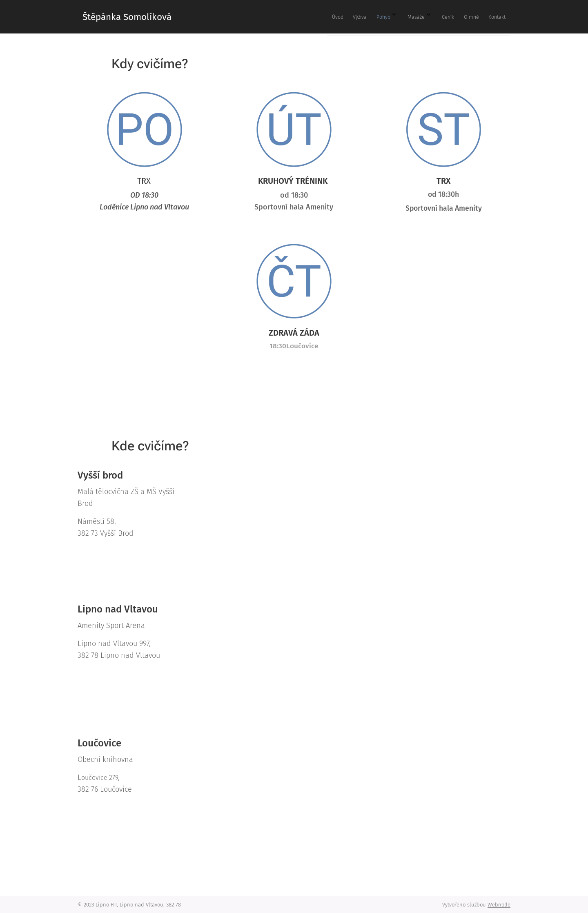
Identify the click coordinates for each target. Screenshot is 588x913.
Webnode (499, 905)
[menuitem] (403, 17)
